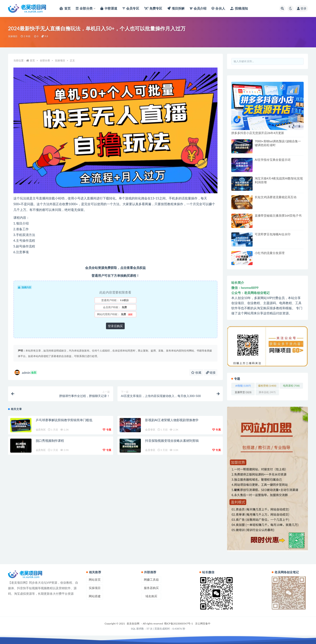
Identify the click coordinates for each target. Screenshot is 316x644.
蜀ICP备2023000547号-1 (179, 624)
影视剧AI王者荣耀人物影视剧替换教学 (172, 420)
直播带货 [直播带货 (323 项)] (243, 392)
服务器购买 (151, 588)
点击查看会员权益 (133, 268)
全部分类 (45, 60)
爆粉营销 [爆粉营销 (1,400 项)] (267, 386)
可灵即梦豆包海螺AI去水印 (273, 234)
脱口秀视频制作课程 (50, 441)
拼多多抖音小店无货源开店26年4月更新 (258, 133)
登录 (302, 8)
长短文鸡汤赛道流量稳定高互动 (276, 197)
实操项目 (13, 36)
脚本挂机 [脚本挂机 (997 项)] (267, 392)
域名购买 (151, 596)
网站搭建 (95, 596)
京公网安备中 (203, 624)
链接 (211, 372)
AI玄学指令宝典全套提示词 (273, 160)
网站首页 (95, 580)
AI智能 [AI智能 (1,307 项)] (243, 386)
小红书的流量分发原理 (270, 253)
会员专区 (41, 430)
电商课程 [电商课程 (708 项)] (291, 386)
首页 (32, 60)
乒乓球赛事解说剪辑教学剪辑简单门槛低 (64, 420)
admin (26, 372)
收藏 (196, 372)
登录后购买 (115, 326)
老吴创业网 (133, 624)
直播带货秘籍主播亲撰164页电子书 (278, 215)
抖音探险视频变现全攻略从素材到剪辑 (172, 441)
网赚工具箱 (151, 580)
